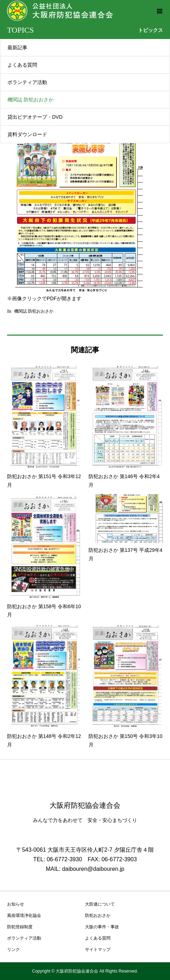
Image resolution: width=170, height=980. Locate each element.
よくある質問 (22, 65)
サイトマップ (98, 950)
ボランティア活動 (27, 82)
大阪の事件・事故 (102, 927)
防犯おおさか (98, 915)
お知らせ (16, 904)
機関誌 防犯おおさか (30, 100)
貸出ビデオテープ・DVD (35, 117)
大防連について (100, 904)
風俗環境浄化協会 (24, 915)
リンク (13, 950)
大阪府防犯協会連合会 (85, 805)
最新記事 (17, 47)
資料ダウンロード (27, 134)
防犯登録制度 (20, 927)
